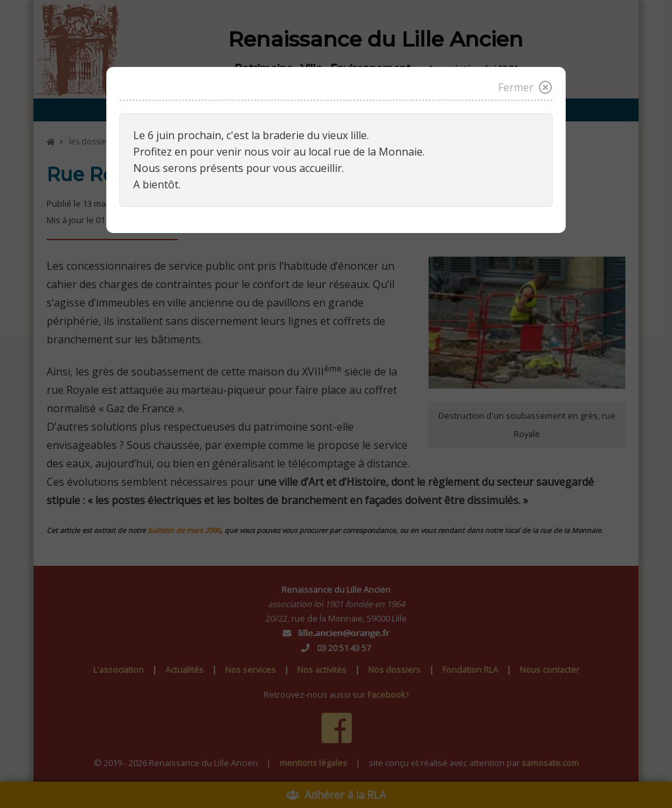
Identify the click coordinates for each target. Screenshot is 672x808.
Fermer (525, 87)
